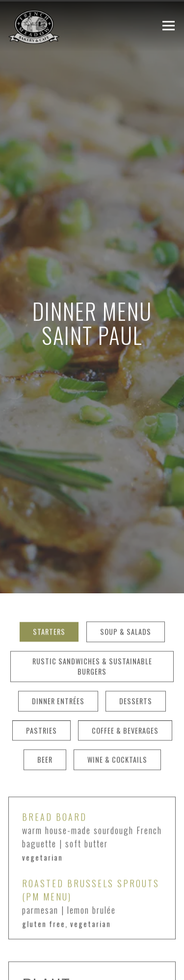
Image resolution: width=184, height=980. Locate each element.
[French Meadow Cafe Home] (57, 26)
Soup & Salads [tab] (126, 594)
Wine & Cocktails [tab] (117, 721)
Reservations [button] (92, 938)
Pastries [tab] (41, 692)
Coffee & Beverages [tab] (125, 692)
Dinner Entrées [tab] (58, 663)
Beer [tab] (45, 721)
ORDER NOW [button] (92, 966)
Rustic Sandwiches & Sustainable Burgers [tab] (92, 628)
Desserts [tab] (136, 663)
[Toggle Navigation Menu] (169, 26)
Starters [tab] (49, 594)
